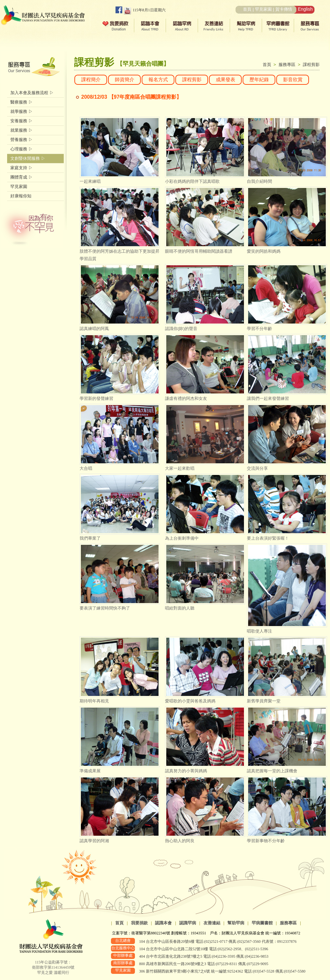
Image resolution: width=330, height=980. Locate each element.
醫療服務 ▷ (22, 102)
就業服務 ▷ (22, 130)
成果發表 (225, 80)
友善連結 (212, 923)
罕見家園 (263, 9)
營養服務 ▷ (22, 140)
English (305, 9)
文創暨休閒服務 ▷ (28, 158)
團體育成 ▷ (22, 177)
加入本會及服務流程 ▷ (32, 93)
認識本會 (163, 923)
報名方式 (158, 80)
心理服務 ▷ (22, 149)
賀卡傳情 (284, 9)
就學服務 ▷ (22, 111)
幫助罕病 (236, 923)
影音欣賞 (293, 80)
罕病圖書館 (262, 923)
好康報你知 (21, 196)
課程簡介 (91, 80)
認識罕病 (188, 923)
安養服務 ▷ (22, 121)
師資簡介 (125, 80)
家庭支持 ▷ (22, 168)
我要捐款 (139, 923)
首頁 (247, 9)
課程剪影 (311, 65)
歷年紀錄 (259, 80)
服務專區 (288, 65)
